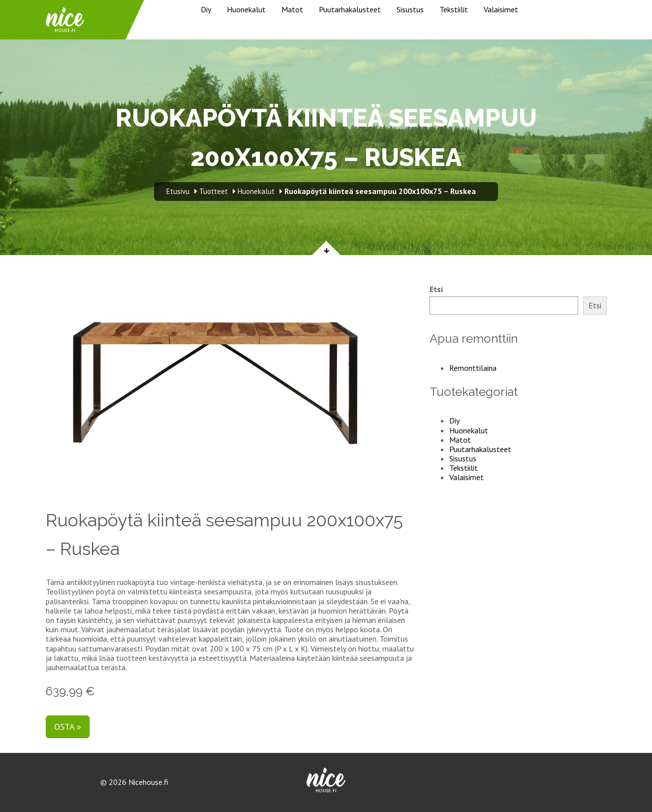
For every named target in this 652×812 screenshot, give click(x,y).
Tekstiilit (454, 9)
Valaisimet (501, 9)
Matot (292, 9)
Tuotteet (214, 191)
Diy (206, 9)
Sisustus (410, 9)
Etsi (436, 289)
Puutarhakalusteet (350, 9)
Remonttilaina (473, 368)
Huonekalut (246, 9)
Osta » (68, 727)
